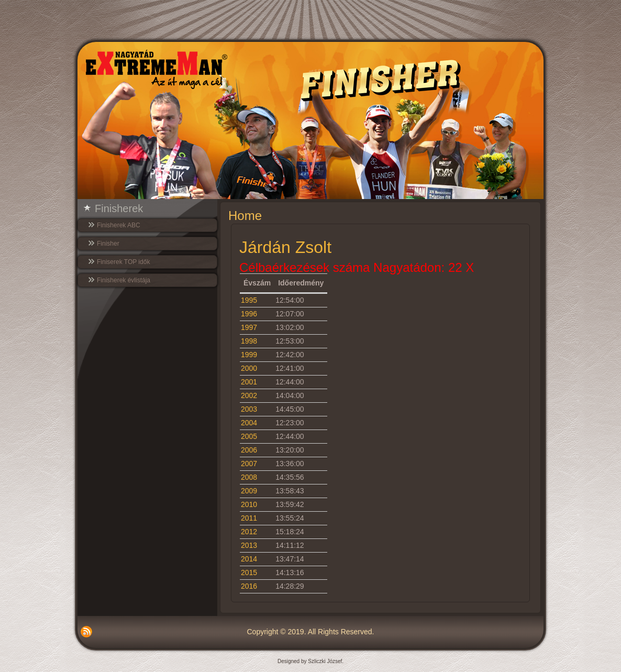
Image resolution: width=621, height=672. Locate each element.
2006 (249, 450)
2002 (249, 395)
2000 (249, 368)
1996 (249, 314)
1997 (249, 327)
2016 (249, 586)
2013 (249, 545)
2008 (249, 477)
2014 (249, 559)
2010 (249, 504)
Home (245, 216)
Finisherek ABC (119, 225)
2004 (249, 423)
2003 (249, 409)
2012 (249, 532)
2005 (249, 436)
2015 (249, 572)
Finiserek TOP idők (123, 262)
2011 (249, 518)
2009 (249, 491)
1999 (249, 355)
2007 (249, 464)
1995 (249, 300)
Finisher (108, 244)
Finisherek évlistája (124, 280)
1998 (249, 341)
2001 (249, 382)
